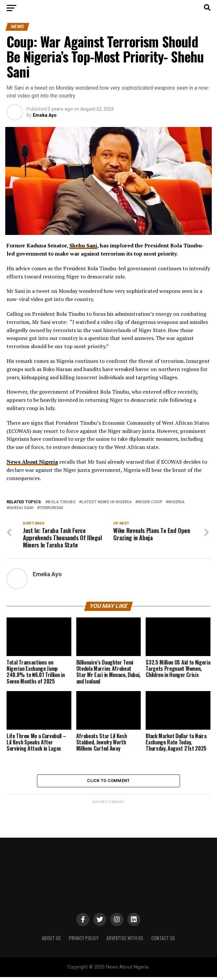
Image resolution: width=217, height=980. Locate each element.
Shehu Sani (83, 245)
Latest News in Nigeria (107, 502)
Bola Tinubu (62, 502)
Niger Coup (150, 502)
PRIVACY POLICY (84, 941)
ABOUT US (51, 941)
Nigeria (176, 502)
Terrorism (51, 508)
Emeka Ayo (45, 115)
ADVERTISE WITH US (125, 941)
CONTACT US (163, 941)
